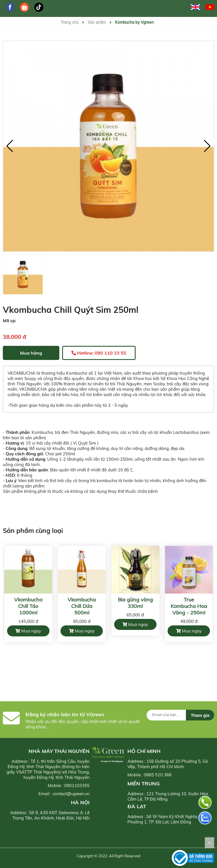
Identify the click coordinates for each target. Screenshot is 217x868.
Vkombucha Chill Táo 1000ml (28, 606)
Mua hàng (31, 353)
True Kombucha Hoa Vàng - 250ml (189, 606)
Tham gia (200, 715)
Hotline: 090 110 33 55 (99, 353)
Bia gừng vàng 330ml (135, 603)
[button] (207, 146)
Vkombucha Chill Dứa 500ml (82, 606)
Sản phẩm (97, 22)
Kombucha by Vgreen (134, 22)
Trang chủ (70, 22)
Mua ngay (28, 631)
